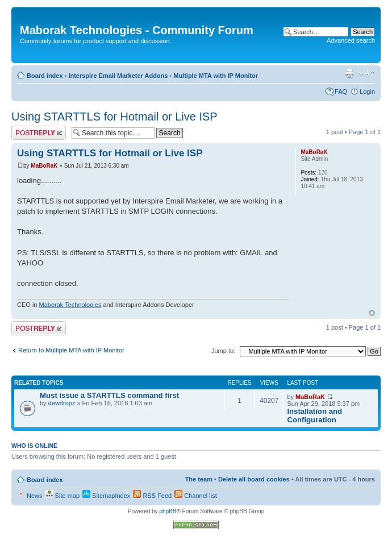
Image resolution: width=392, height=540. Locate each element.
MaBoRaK (44, 166)
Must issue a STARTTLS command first (109, 395)
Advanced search (351, 40)
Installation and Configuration (314, 416)
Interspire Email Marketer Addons (118, 76)
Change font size (367, 73)
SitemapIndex (106, 496)
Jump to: (223, 351)
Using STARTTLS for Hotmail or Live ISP (114, 117)
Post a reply (39, 133)
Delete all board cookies (254, 479)
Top (372, 313)
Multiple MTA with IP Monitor (216, 76)
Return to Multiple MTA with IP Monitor (71, 350)
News (30, 496)
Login (367, 92)
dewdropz (62, 403)
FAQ (341, 92)
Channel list (196, 496)
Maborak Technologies (70, 305)
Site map (62, 496)
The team (199, 479)
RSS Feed (152, 496)
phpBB (168, 511)
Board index (45, 76)
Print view (349, 73)
